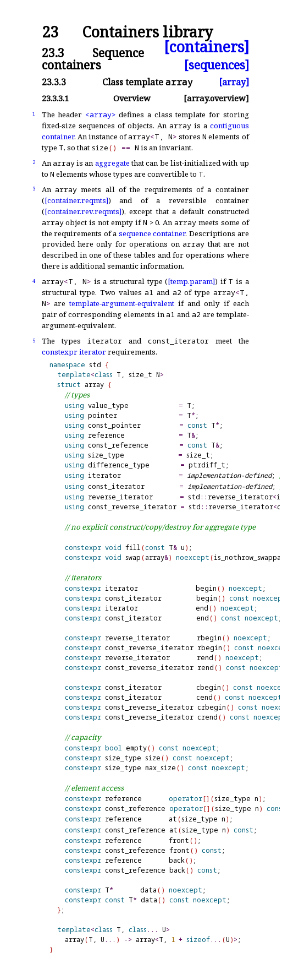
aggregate (112, 163)
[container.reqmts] (76, 200)
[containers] (206, 47)
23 (50, 32)
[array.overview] (216, 98)
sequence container (152, 233)
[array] (234, 82)
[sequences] (217, 65)
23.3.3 (54, 82)
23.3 (53, 53)
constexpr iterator (74, 352)
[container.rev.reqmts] (83, 211)
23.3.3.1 (55, 98)
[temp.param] (191, 281)
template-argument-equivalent (122, 303)
